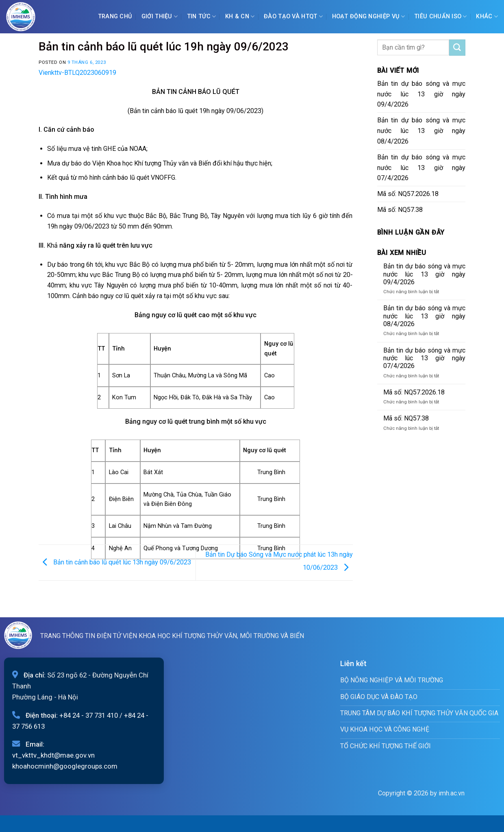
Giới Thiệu (160, 16)
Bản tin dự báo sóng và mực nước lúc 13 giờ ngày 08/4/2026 (421, 131)
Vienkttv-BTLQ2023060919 (77, 73)
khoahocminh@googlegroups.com (65, 766)
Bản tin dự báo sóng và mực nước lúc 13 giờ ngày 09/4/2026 (421, 94)
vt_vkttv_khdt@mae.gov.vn (53, 755)
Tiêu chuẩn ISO (441, 16)
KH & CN (240, 16)
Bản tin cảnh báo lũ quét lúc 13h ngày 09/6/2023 (115, 562)
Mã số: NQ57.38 (400, 210)
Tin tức (202, 16)
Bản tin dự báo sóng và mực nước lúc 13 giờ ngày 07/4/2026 (421, 168)
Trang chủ (115, 16)
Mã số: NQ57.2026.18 (408, 194)
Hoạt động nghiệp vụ (369, 16)
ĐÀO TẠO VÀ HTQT (293, 16)
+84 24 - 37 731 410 (89, 715)
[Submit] (457, 48)
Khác (487, 16)
